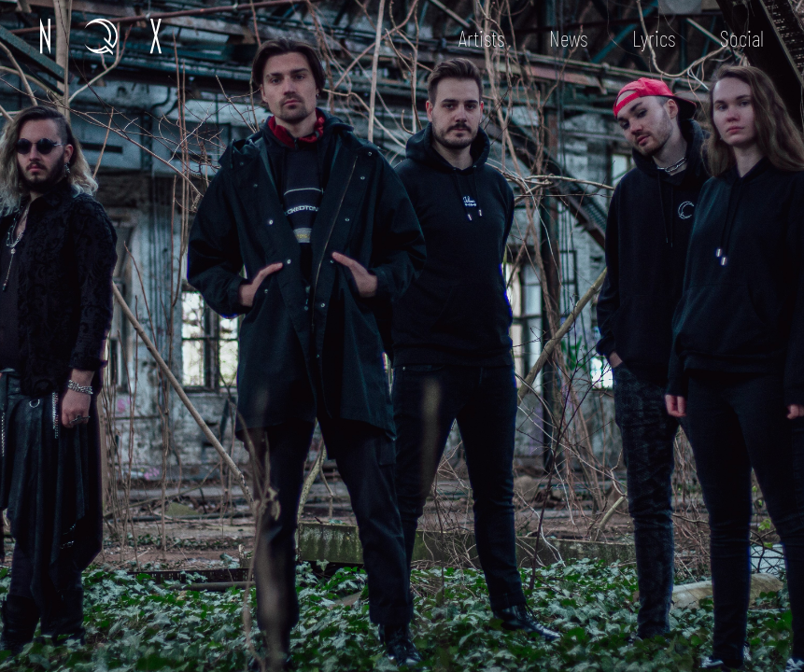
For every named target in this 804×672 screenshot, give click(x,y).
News (568, 38)
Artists (481, 38)
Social (742, 38)
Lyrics (654, 38)
